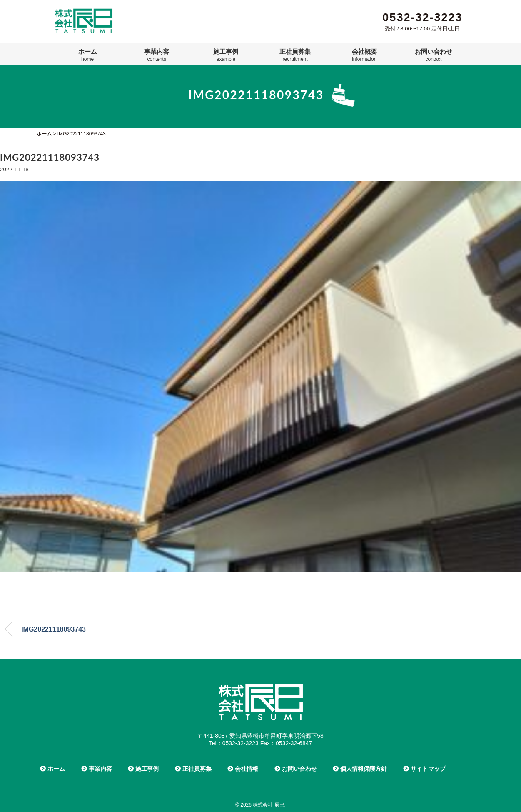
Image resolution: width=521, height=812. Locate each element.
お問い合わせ (434, 55)
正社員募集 (295, 55)
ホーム (88, 55)
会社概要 (364, 55)
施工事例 (226, 55)
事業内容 (157, 55)
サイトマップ (424, 769)
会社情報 (243, 769)
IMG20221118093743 (54, 629)
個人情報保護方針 (360, 769)
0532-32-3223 (422, 18)
